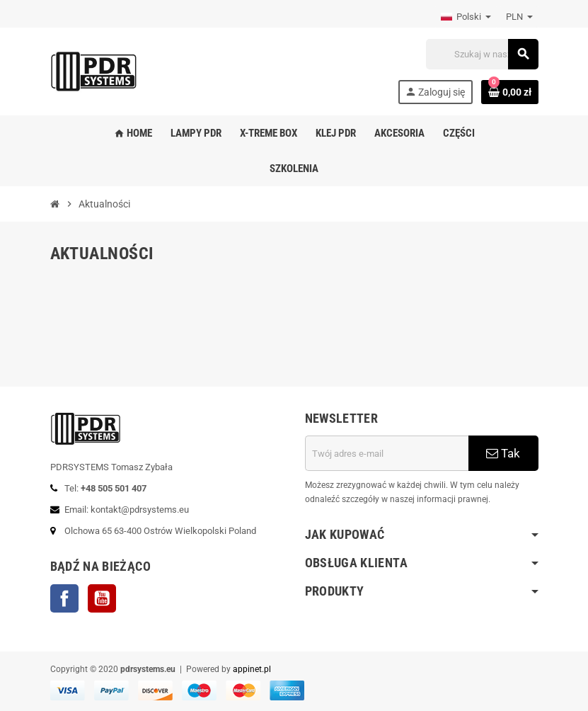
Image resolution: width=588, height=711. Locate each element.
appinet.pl (252, 669)
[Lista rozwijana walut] (519, 17)
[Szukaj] (482, 54)
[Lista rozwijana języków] (466, 17)
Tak (503, 453)
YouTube (102, 598)
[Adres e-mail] (387, 453)
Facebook (64, 598)
